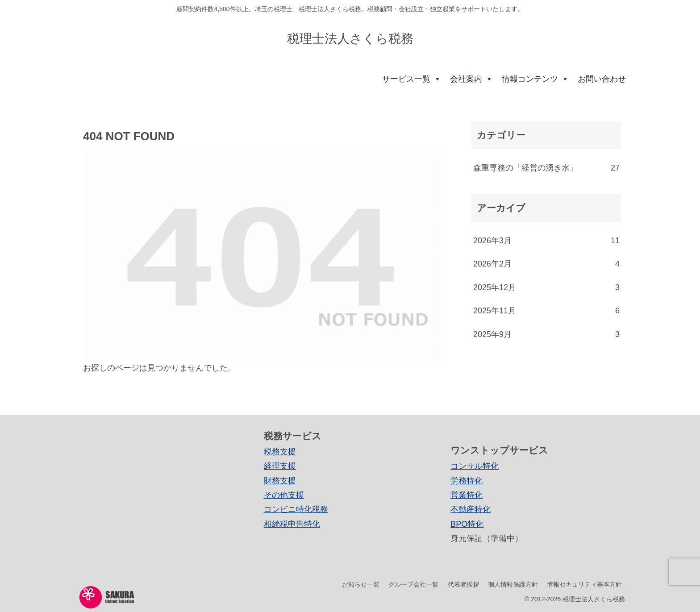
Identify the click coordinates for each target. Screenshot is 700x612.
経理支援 (280, 466)
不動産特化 (471, 509)
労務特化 (467, 481)
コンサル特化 (475, 466)
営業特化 (467, 495)
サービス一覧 (412, 79)
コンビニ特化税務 (296, 509)
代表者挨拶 (462, 584)
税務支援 (280, 452)
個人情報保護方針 (512, 584)
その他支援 (284, 495)
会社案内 (471, 79)
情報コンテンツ (535, 79)
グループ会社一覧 (412, 584)
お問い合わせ (602, 79)
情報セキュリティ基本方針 (584, 584)
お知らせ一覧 (359, 584)
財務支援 (280, 481)
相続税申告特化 (292, 524)
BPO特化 (467, 524)
